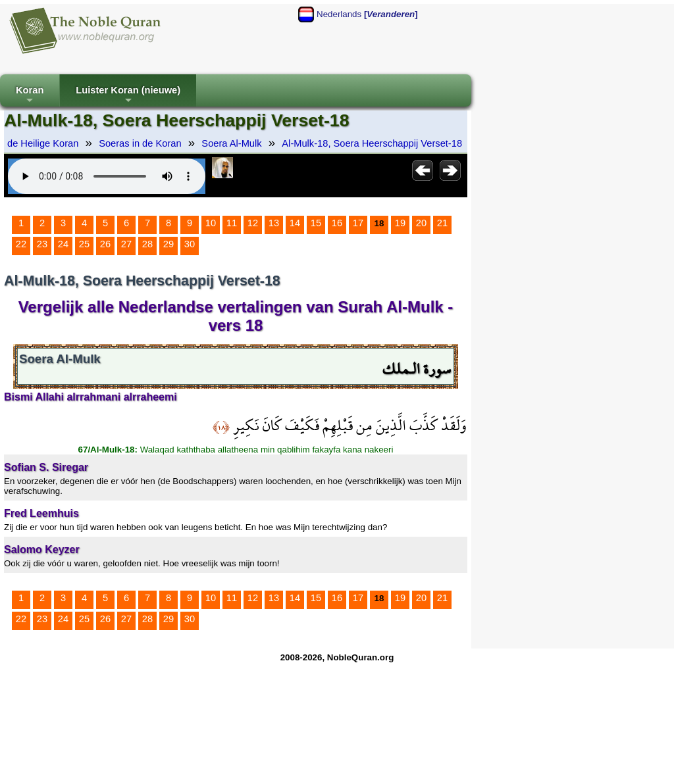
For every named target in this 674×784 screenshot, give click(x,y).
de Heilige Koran (43, 143)
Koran (30, 96)
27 (126, 244)
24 (63, 244)
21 (442, 223)
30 (190, 244)
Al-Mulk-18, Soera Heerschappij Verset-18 (372, 143)
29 (168, 244)
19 (400, 223)
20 (421, 223)
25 (84, 244)
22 (21, 244)
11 (232, 223)
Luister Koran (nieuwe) (128, 96)
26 (105, 244)
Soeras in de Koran (140, 143)
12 (253, 223)
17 (358, 223)
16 (337, 223)
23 (42, 244)
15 (316, 223)
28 (147, 244)
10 (211, 223)
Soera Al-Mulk (231, 143)
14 (295, 223)
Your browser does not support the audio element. (107, 176)
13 (274, 223)
